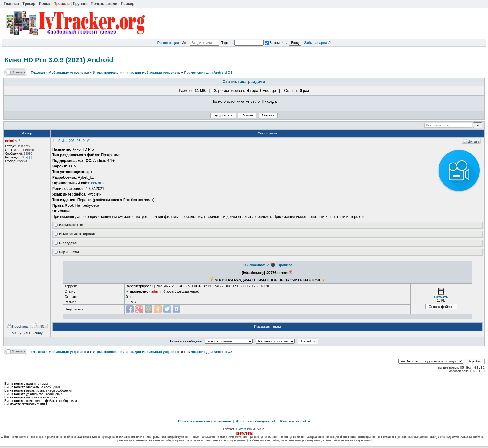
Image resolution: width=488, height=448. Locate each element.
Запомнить (276, 43)
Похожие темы (267, 327)
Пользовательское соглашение (204, 421)
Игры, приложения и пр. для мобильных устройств (136, 73)
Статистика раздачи (244, 82)
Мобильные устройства (69, 73)
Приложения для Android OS (208, 73)
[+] (26, 157)
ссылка (97, 183)
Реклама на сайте (295, 421)
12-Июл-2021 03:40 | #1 (74, 141)
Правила (285, 265)
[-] (30, 157)
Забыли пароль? (317, 43)
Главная (38, 73)
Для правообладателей (256, 421)
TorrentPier (244, 429)
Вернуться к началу (27, 333)
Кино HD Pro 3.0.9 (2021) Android (59, 60)
